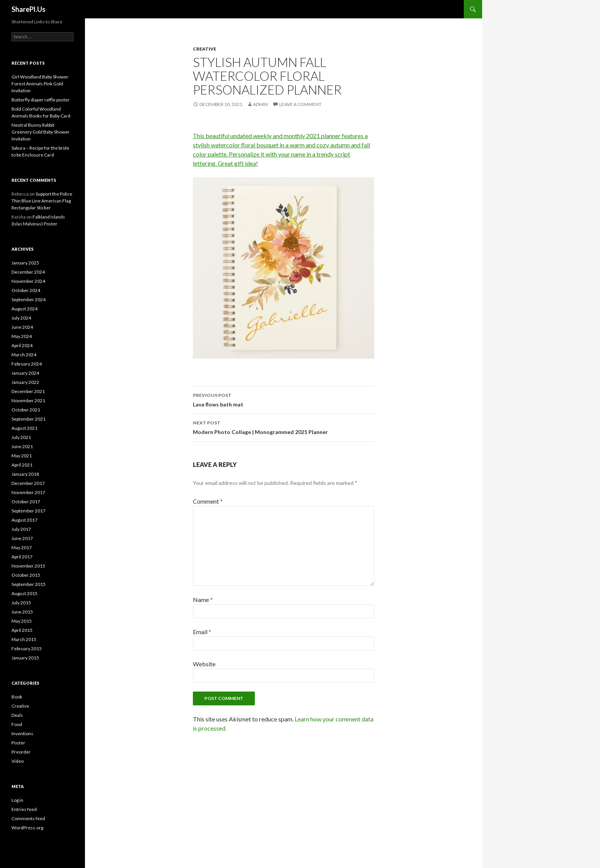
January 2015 (25, 658)
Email (202, 632)
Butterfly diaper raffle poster (41, 100)
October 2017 (26, 502)
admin (260, 104)
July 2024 (21, 318)
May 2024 (22, 336)
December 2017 (28, 483)
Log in (17, 800)
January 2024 (25, 373)
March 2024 (24, 355)
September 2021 (29, 419)
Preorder (21, 752)
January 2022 (25, 382)
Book (17, 697)
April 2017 (22, 557)
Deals (17, 715)
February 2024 (27, 364)
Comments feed (28, 818)
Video (18, 761)
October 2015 (26, 575)
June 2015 (22, 612)
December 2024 (28, 272)
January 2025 (25, 263)
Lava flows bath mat (284, 399)
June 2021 (22, 446)
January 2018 (25, 474)
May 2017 (22, 547)
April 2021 (22, 465)
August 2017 (24, 520)
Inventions (22, 733)
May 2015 (22, 621)
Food (17, 724)
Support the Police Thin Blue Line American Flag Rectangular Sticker (42, 201)
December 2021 (28, 391)
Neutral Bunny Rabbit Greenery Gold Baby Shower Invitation (41, 132)
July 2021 (21, 437)
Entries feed (24, 809)
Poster (18, 743)
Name (203, 600)
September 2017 (29, 511)
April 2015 (22, 630)
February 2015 (27, 649)
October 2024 (26, 290)
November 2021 (28, 401)
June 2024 (22, 327)
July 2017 (21, 529)
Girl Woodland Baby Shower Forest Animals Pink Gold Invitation (40, 84)
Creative (205, 49)
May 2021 (22, 456)
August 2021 (24, 428)
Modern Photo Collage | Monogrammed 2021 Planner (284, 427)
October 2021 (26, 410)
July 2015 (21, 603)
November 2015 (28, 566)
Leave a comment (300, 104)
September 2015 (29, 584)
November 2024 (28, 281)
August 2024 (24, 309)
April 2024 (22, 345)
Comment (208, 501)
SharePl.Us (29, 9)
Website (204, 664)
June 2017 (22, 538)
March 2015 (24, 639)
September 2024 (29, 299)
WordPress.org (27, 828)
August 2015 (24, 593)
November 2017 (28, 492)
